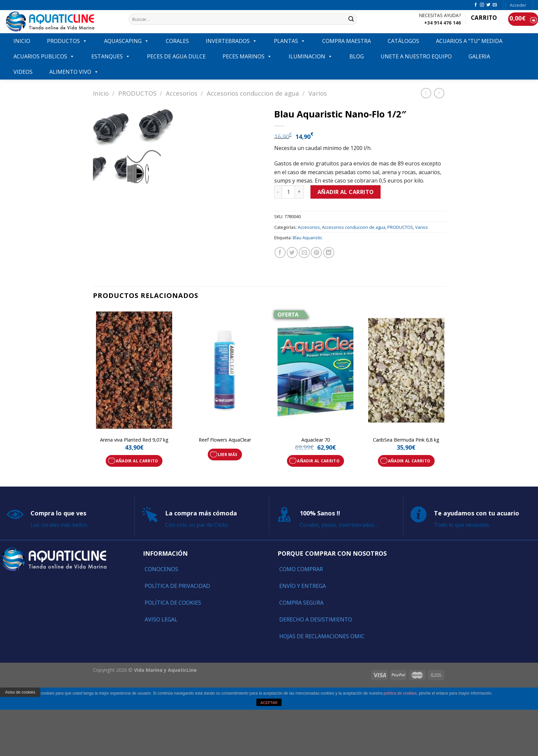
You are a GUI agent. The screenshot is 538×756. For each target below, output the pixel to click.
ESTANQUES (111, 56)
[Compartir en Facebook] (280, 253)
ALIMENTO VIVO (74, 72)
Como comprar (301, 569)
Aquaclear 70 (316, 440)
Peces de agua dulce (176, 56)
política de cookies (400, 693)
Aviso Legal (161, 619)
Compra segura (301, 603)
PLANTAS (290, 41)
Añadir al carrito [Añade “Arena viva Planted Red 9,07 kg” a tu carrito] (137, 461)
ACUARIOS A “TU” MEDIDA (469, 41)
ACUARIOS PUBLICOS (44, 56)
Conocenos (161, 569)
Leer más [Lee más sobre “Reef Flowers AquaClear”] (228, 455)
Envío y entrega (303, 586)
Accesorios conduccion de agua (253, 93)
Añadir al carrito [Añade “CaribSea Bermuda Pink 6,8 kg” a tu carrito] (409, 461)
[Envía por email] (304, 253)
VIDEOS (23, 72)
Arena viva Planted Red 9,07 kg (134, 440)
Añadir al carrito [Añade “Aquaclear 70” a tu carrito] (318, 461)
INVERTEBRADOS (231, 41)
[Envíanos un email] (495, 5)
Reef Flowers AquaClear (225, 440)
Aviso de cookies (20, 692)
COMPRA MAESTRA (347, 41)
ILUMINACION (311, 56)
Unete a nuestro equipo (416, 56)
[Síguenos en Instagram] (482, 5)
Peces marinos (247, 56)
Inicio (101, 93)
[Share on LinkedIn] (329, 253)
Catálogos (403, 41)
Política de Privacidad (177, 586)
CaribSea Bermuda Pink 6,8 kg (406, 440)
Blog (357, 56)
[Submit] (351, 19)
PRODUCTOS (67, 41)
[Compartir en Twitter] (292, 253)
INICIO (22, 41)
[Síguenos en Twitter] (488, 5)
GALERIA (479, 56)
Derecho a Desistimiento (316, 619)
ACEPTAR (269, 703)
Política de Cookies (173, 603)
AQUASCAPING (127, 41)
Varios (318, 93)
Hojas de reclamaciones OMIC (322, 636)
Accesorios (182, 93)
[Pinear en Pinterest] (316, 253)
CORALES (177, 41)
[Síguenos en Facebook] (476, 5)
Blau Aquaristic (307, 238)
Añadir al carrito (346, 192)
